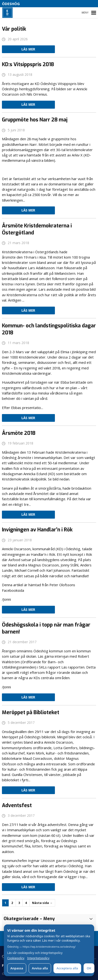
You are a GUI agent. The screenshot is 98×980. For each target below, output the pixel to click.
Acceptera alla (67, 968)
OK (89, 968)
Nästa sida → (42, 903)
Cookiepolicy (16, 958)
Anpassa (17, 968)
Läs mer (28, 49)
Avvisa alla (40, 968)
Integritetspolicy (38, 958)
